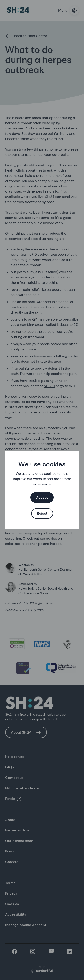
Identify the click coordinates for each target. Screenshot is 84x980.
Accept (42, 497)
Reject (42, 513)
